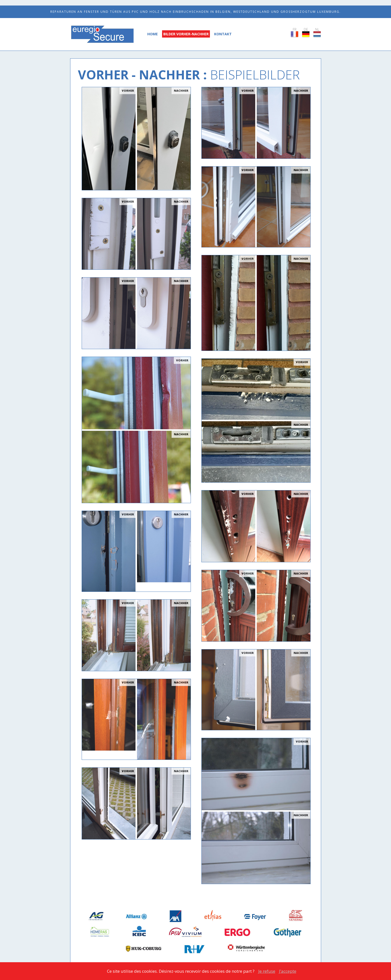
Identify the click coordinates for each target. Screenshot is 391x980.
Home (153, 34)
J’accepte (288, 971)
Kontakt (223, 34)
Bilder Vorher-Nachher (186, 34)
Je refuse (267, 971)
